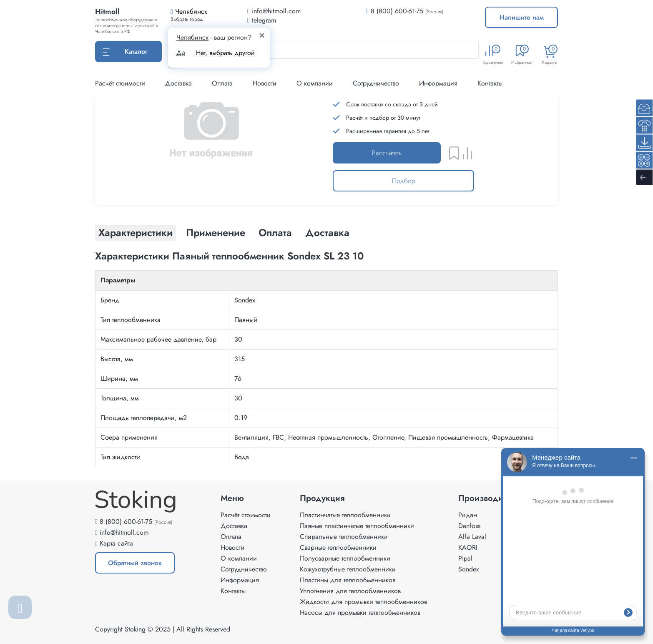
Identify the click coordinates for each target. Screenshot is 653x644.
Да (181, 53)
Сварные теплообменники (338, 547)
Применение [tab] (216, 233)
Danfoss (469, 526)
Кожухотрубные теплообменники (348, 569)
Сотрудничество (376, 83)
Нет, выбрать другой (225, 53)
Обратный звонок (135, 563)
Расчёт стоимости (120, 83)
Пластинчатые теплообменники (345, 515)
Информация (438, 83)
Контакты (490, 83)
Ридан (468, 515)
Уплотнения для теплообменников (350, 591)
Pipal (465, 558)
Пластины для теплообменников (348, 580)
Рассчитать (387, 153)
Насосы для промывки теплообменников (360, 613)
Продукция (322, 498)
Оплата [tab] (275, 233)
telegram (262, 20)
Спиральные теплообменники (344, 537)
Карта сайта (116, 543)
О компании (315, 83)
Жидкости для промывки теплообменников (363, 602)
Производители (489, 498)
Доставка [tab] (327, 233)
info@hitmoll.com (124, 532)
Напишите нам (522, 17)
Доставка (178, 83)
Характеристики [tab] (136, 233)
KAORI (468, 547)
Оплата (222, 83)
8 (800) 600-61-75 (397, 11)
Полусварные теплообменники (345, 558)
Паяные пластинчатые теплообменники (357, 526)
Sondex (469, 569)
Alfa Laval (472, 537)
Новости (265, 83)
